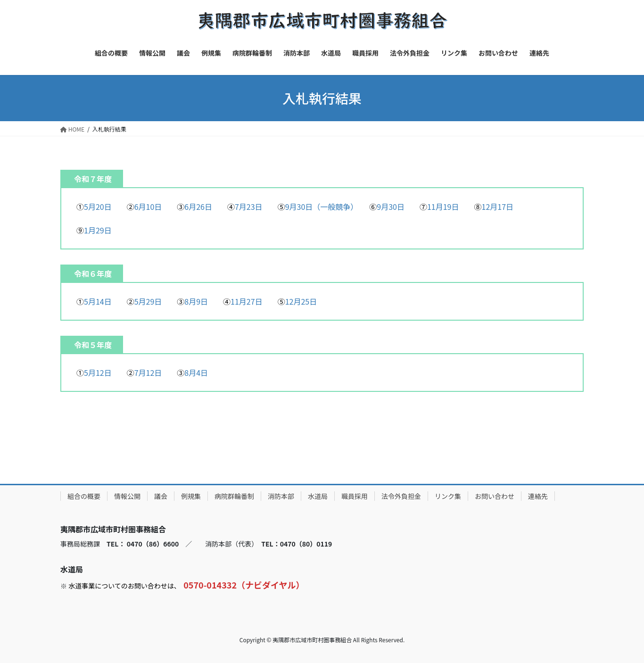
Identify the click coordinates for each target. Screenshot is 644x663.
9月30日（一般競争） (320, 207)
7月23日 (249, 207)
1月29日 (98, 230)
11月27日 (247, 301)
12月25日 (301, 301)
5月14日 (98, 301)
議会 (161, 496)
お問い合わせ (495, 496)
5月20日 (98, 207)
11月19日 (443, 207)
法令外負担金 (401, 496)
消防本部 (281, 496)
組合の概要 (84, 496)
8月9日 (196, 301)
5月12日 (98, 373)
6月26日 (198, 207)
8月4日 (196, 373)
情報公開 (127, 496)
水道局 (318, 496)
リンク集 (448, 496)
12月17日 (498, 207)
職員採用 (355, 496)
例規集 (191, 496)
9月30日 (391, 207)
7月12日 (148, 373)
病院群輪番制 (234, 496)
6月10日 (148, 207)
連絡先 (538, 496)
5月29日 (148, 301)
